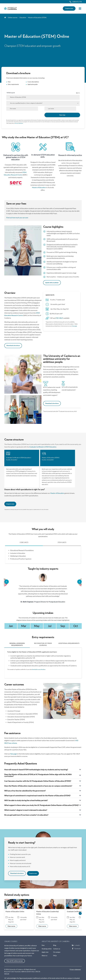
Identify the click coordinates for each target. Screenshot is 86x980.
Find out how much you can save (17, 218)
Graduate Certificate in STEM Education (43, 447)
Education (23, 18)
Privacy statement (75, 969)
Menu (80, 8)
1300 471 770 (77, 2)
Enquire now (69, 8)
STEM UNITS (62, 542)
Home (5, 18)
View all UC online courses (15, 961)
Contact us (57, 949)
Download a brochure (13, 345)
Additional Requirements (69, 643)
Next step (62, 115)
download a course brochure (39, 669)
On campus (57, 952)
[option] (43, 588)
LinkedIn (73, 945)
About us (45, 956)
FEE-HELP (59, 318)
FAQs (55, 956)
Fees (43, 945)
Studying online (47, 949)
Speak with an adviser (52, 283)
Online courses (13, 18)
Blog (55, 945)
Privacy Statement (19, 123)
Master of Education (39, 187)
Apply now (45, 952)
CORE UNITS (24, 542)
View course (11, 926)
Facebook (73, 949)
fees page (14, 754)
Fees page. (75, 326)
